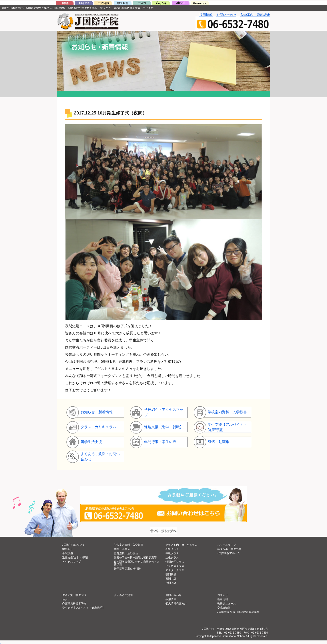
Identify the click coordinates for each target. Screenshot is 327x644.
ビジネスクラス (175, 566)
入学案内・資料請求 (255, 15)
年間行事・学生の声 (229, 549)
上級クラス (172, 558)
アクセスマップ (72, 562)
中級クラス (172, 553)
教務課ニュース (227, 604)
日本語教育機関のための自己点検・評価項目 (137, 563)
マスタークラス (175, 570)
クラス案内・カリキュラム (181, 545)
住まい (66, 599)
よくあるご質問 (123, 595)
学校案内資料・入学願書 (129, 545)
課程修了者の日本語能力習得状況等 (135, 558)
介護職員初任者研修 (74, 604)
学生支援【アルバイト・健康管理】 (84, 608)
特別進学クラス (175, 562)
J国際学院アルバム (229, 553)
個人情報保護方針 (176, 604)
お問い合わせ (226, 15)
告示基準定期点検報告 (127, 569)
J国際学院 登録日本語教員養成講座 (238, 612)
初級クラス (172, 549)
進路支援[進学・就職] (75, 558)
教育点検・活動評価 (126, 553)
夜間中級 (171, 579)
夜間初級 (171, 574)
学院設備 (68, 553)
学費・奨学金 (122, 549)
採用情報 (206, 15)
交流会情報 (224, 608)
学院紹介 (68, 549)
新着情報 (223, 599)
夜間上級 (171, 583)
